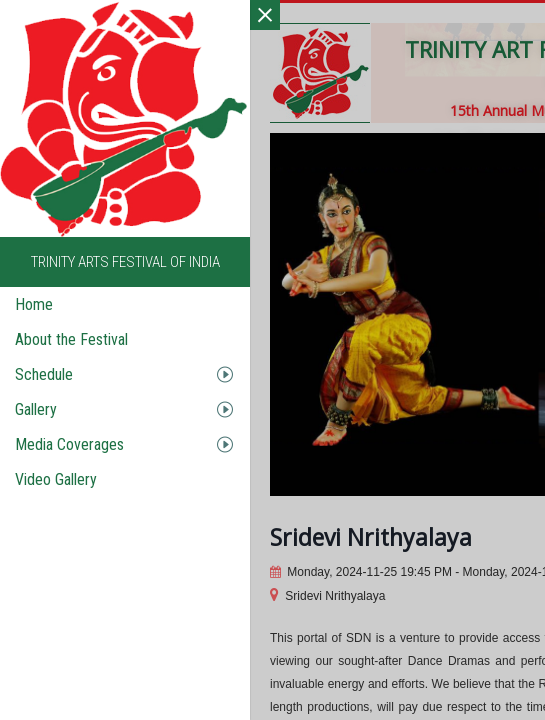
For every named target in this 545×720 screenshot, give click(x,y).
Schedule (44, 374)
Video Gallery (56, 479)
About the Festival (71, 339)
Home (34, 304)
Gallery (36, 409)
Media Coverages (69, 444)
